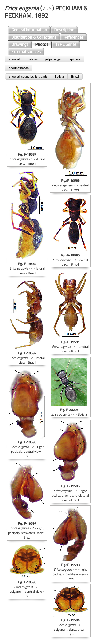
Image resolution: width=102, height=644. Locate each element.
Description (64, 30)
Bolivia (59, 76)
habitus (33, 59)
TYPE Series (66, 44)
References (73, 37)
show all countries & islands (28, 76)
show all (15, 59)
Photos (42, 44)
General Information (29, 30)
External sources (26, 52)
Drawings (20, 44)
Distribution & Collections (34, 37)
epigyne (75, 59)
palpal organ (53, 59)
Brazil (75, 76)
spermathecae (19, 68)
